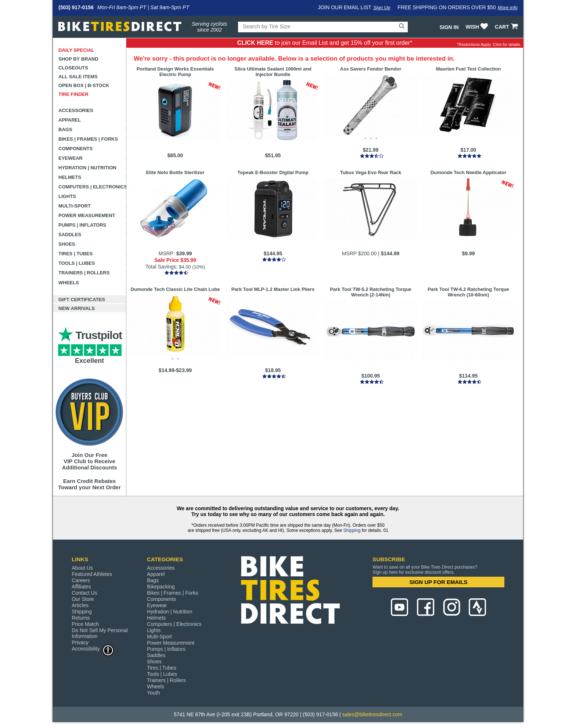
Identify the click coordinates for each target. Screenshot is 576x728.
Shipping (352, 530)
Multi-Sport (75, 206)
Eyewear (71, 158)
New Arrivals (77, 308)
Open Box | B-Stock (84, 85)
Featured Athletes (92, 574)
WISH (478, 27)
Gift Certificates (82, 300)
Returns (81, 618)
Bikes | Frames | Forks (88, 139)
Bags (65, 129)
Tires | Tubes (75, 254)
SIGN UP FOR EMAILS (439, 582)
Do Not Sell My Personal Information (100, 633)
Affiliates (81, 587)
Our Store (83, 599)
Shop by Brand (78, 59)
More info (508, 8)
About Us (82, 568)
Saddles (70, 235)
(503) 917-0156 (76, 7)
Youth (153, 693)
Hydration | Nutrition (87, 168)
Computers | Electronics (92, 187)
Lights (67, 196)
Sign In (449, 27)
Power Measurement (87, 215)
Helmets (70, 177)
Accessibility (93, 648)
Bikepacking (161, 587)
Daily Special (76, 50)
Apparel (70, 120)
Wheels (69, 283)
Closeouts (73, 68)
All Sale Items (78, 77)
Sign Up (382, 8)
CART (507, 27)
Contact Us (84, 593)
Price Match (85, 624)
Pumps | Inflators (82, 225)
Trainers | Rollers (84, 273)
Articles (80, 605)
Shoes (67, 244)
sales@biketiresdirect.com (372, 714)
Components (75, 149)
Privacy (80, 642)
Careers (81, 580)
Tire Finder (73, 94)
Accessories (76, 110)
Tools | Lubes (77, 263)
